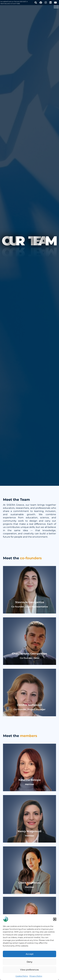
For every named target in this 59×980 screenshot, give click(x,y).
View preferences (29, 970)
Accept (30, 954)
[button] (55, 919)
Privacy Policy (36, 976)
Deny (29, 962)
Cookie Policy (22, 976)
